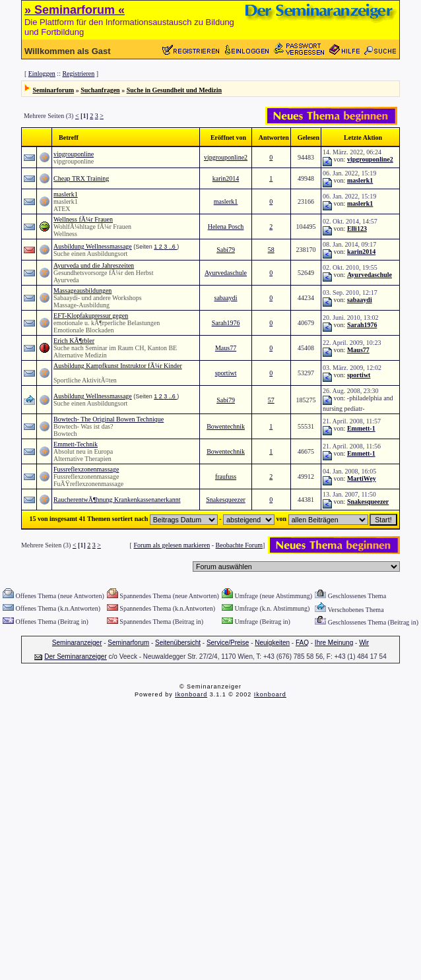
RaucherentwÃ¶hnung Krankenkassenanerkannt (117, 500)
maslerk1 (360, 180)
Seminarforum (53, 90)
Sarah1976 (226, 323)
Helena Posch (226, 227)
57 (271, 400)
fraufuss (226, 476)
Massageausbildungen (82, 291)
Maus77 (226, 348)
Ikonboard (191, 694)
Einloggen (42, 74)
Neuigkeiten (272, 643)
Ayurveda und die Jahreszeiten (94, 265)
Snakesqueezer (225, 500)
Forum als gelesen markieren (172, 545)
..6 (173, 247)
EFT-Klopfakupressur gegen (91, 316)
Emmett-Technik (76, 444)
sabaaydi (226, 298)
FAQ (302, 643)
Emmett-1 (361, 428)
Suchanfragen (100, 90)
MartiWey (362, 478)
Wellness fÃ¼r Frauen (83, 219)
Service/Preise (228, 643)
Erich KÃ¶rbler (74, 341)
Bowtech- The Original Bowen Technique (109, 419)
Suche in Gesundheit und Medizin (174, 90)
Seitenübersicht (178, 643)
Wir (364, 643)
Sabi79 (226, 250)
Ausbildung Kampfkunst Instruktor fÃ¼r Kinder (118, 366)
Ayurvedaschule (226, 273)
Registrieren (78, 74)
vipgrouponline (74, 154)
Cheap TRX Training (81, 178)
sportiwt (226, 373)
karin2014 (226, 178)
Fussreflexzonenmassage (86, 469)
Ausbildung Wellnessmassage (93, 246)
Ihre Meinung (334, 643)
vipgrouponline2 (226, 157)
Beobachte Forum (239, 545)
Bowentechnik (226, 426)
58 (271, 250)
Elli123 (357, 229)
